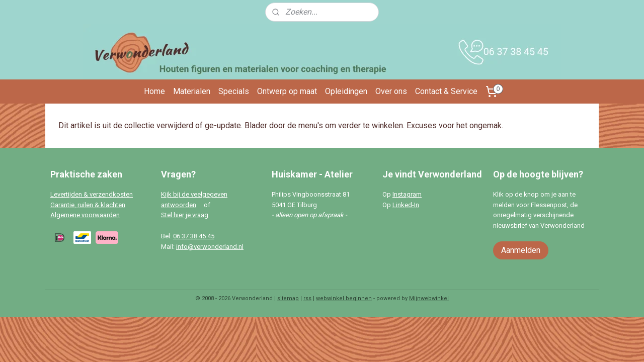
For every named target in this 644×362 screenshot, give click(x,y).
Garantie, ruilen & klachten (88, 205)
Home (154, 91)
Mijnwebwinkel (429, 298)
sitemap (288, 298)
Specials (234, 91)
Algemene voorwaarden (85, 215)
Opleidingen (346, 91)
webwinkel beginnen (344, 298)
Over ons (391, 91)
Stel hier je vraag (185, 215)
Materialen (192, 91)
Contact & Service (446, 91)
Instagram (407, 194)
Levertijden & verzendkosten (92, 194)
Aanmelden (521, 250)
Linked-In (406, 205)
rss (307, 298)
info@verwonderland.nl (210, 247)
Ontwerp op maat (287, 91)
